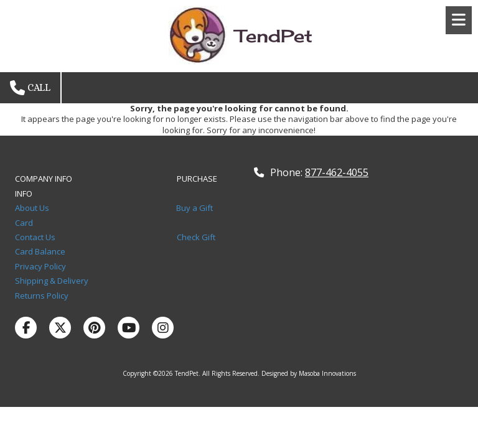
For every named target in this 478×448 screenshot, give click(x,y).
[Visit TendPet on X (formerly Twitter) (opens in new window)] (60, 328)
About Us (33, 208)
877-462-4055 (337, 172)
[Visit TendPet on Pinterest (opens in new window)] (94, 328)
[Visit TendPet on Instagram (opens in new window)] (163, 328)
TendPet (274, 36)
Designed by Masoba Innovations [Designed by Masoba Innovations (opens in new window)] (309, 373)
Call (30, 88)
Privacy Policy (42, 266)
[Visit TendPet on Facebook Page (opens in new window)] (26, 328)
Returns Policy (42, 296)
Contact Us (38, 237)
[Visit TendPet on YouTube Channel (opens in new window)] (129, 328)
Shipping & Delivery (52, 281)
